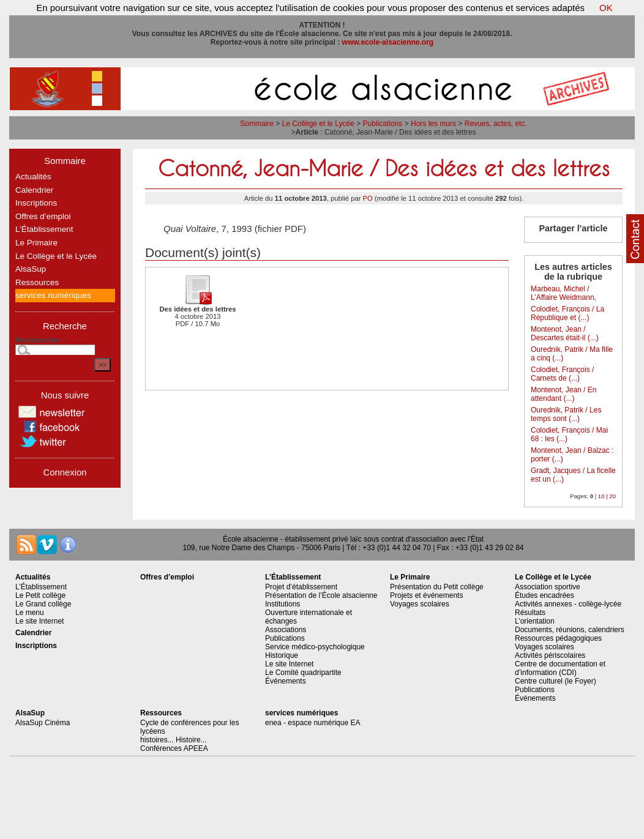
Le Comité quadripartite (303, 673)
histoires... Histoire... (174, 740)
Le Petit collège (40, 595)
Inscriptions (36, 203)
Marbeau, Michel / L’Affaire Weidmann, (563, 293)
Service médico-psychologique (315, 647)
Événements (286, 681)
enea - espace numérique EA (313, 723)
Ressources (37, 282)
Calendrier (34, 190)
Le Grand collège (43, 604)
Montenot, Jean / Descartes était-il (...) (565, 334)
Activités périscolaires (550, 655)
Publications (383, 124)
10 (601, 496)
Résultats (530, 613)
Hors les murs (433, 124)
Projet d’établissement (301, 587)
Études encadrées (545, 595)
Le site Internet (39, 621)
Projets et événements (426, 595)
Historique (282, 655)
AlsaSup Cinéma (43, 723)
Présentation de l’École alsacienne (321, 595)
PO (368, 198)
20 (612, 496)
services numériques (53, 295)
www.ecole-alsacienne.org (388, 42)
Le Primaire (36, 243)
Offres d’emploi (43, 216)
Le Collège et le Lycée (318, 124)
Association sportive (548, 587)
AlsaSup (31, 269)
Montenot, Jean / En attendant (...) (563, 394)
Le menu (30, 613)
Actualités (33, 177)
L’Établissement (44, 229)
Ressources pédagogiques (558, 638)
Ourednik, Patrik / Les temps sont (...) (566, 414)
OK (606, 8)
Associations (286, 630)
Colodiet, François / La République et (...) (567, 313)
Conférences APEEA (174, 748)
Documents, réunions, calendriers (570, 630)
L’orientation (535, 621)
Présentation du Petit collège (437, 587)
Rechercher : (41, 340)
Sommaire (257, 124)
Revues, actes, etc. (496, 124)
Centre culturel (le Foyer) (556, 681)
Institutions (283, 604)
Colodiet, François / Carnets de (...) (562, 374)
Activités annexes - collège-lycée (568, 604)
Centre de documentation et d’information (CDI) (560, 668)
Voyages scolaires (420, 604)
